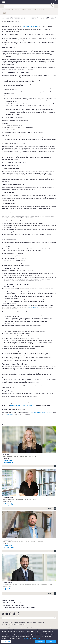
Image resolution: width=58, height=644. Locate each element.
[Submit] (52, 6)
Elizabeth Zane (33, 413)
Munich (20, 629)
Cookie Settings (6, 642)
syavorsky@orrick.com (10, 505)
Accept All (40, 642)
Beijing (8, 627)
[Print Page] (5, 14)
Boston (13, 627)
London (48, 627)
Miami (11, 629)
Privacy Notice (13, 623)
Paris (40, 629)
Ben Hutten (49, 413)
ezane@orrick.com (8, 462)
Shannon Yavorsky (41, 413)
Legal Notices (5, 623)
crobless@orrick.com (9, 590)
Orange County (33, 629)
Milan (16, 629)
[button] (3, 14)
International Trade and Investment (13, 605)
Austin (4, 627)
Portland (44, 629)
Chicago (30, 627)
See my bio (52, 466)
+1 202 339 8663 (8, 589)
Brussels (19, 627)
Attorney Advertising (31, 623)
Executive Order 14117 (27, 50)
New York (26, 629)
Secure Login (41, 623)
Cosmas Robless (9, 414)
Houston (43, 627)
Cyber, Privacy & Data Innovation (12, 603)
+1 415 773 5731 (8, 503)
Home (3, 10)
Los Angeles (5, 629)
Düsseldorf (36, 627)
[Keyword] (55, 618)
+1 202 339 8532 (8, 461)
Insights (8, 10)
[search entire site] (28, 6)
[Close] (55, 633)
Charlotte (25, 627)
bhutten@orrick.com (9, 547)
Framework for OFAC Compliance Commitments (23, 405)
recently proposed (34, 307)
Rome (49, 629)
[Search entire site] (28, 618)
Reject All (51, 642)
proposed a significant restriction (30, 27)
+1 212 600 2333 (8, 546)
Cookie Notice (22, 623)
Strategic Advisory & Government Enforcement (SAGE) (19, 608)
